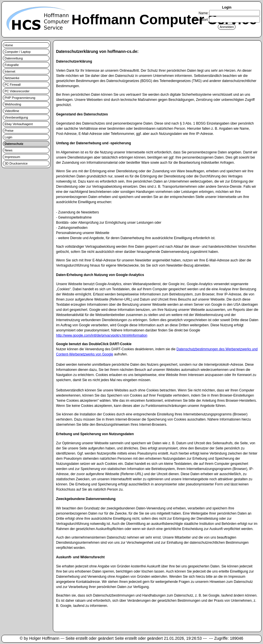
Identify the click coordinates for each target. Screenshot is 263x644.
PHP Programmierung (20, 98)
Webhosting (13, 104)
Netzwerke (12, 78)
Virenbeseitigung (16, 117)
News (9, 150)
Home (9, 45)
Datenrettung (14, 58)
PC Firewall (13, 85)
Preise (9, 131)
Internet (10, 71)
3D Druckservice (16, 163)
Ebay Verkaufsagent (19, 124)
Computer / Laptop (18, 52)
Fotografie (12, 65)
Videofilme (12, 111)
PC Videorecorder (17, 91)
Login (8, 137)
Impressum (12, 157)
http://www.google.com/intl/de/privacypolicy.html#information (102, 335)
